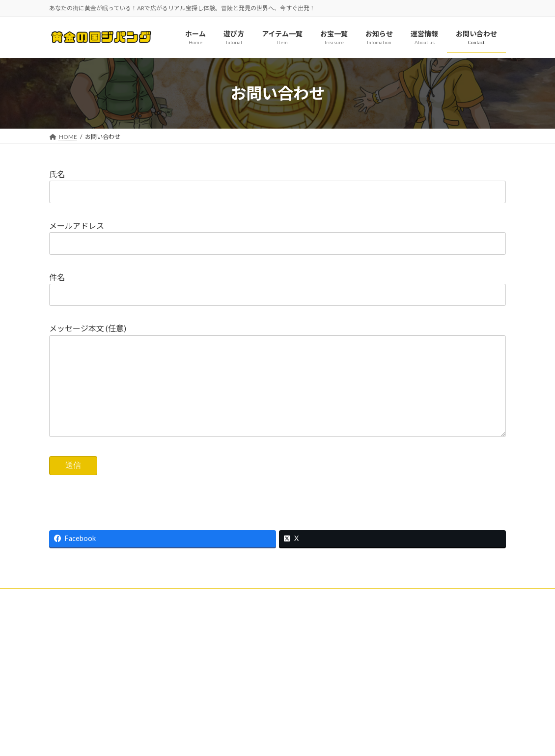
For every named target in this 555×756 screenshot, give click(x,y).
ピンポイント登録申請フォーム (99, 623)
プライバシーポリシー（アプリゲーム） (371, 617)
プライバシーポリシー (269, 617)
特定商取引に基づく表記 (188, 617)
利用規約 (125, 617)
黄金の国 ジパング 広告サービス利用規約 (429, 697)
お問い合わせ (76, 617)
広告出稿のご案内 (393, 680)
